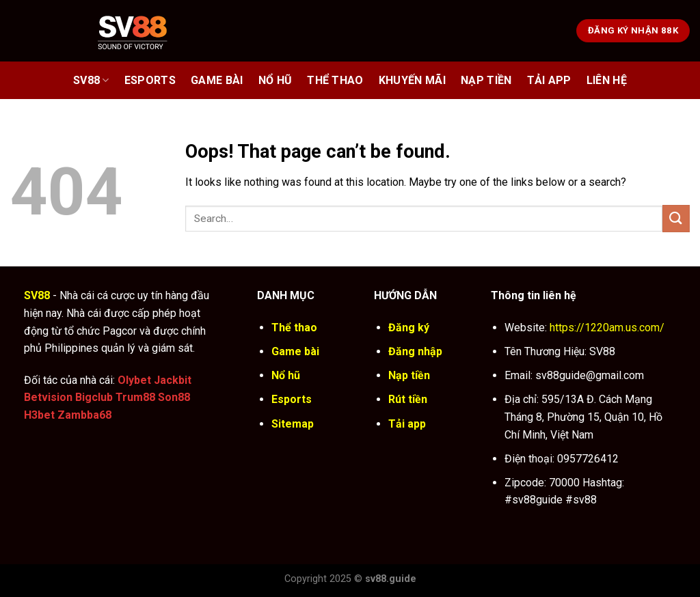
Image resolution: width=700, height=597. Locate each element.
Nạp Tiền (486, 80)
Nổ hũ (275, 80)
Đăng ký (409, 328)
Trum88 (135, 397)
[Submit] (676, 218)
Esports (150, 80)
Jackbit (173, 380)
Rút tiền (408, 399)
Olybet (134, 380)
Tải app (407, 424)
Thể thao (335, 80)
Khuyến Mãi (412, 80)
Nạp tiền (409, 375)
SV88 (91, 81)
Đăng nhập (415, 351)
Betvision (48, 397)
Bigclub (94, 397)
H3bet (39, 415)
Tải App (549, 80)
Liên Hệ (607, 80)
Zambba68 (84, 415)
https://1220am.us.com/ (607, 328)
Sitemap (293, 424)
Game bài (217, 80)
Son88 (174, 397)
